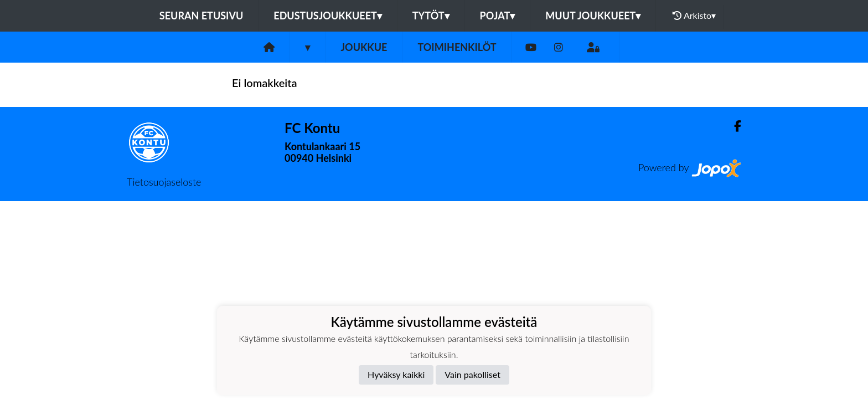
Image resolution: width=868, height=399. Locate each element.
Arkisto (694, 16)
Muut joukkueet (593, 16)
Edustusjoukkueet (327, 16)
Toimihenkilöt (457, 47)
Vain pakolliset (472, 374)
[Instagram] (559, 47)
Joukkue (364, 47)
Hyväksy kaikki (396, 374)
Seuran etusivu (201, 16)
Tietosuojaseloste (164, 182)
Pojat (498, 16)
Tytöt (431, 16)
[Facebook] (733, 126)
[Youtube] (531, 47)
